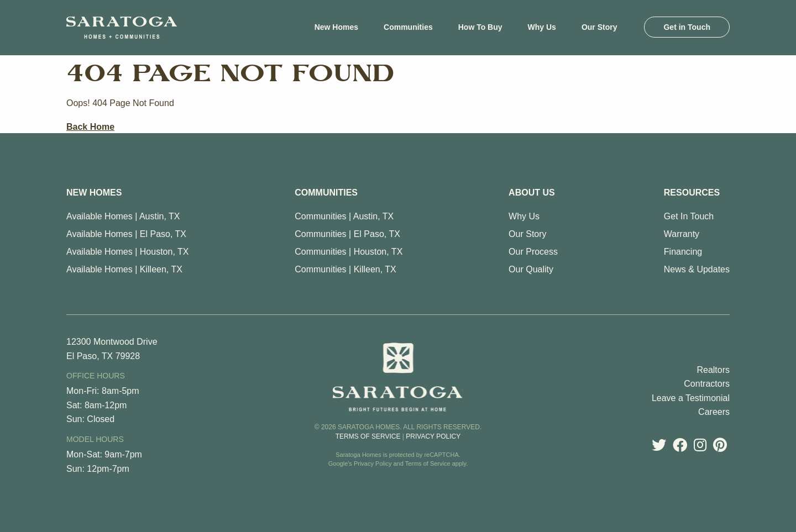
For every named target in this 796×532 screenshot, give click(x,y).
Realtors (713, 370)
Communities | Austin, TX (344, 216)
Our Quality (531, 269)
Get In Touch (689, 216)
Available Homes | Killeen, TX (124, 269)
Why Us (524, 216)
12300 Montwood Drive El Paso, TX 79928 (112, 349)
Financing (683, 252)
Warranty (682, 234)
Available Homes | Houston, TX (127, 252)
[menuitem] (336, 27)
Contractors (707, 384)
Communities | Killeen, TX (345, 269)
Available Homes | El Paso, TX (126, 234)
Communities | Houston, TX (349, 252)
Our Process (533, 252)
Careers (714, 412)
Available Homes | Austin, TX (123, 216)
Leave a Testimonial (691, 398)
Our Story (527, 234)
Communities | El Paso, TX (347, 234)
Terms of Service (368, 436)
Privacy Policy (433, 436)
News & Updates (697, 269)
